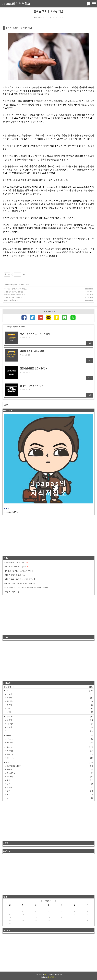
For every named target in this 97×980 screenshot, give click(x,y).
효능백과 (50, 698)
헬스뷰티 (50, 701)
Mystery (50, 777)
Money (7, 285)
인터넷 (50, 727)
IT (50, 731)
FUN (49, 763)
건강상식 (50, 694)
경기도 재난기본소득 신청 (12, 297)
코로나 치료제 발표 (10, 300)
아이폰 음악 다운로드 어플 (15, 575)
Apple (49, 736)
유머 (50, 791)
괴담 (50, 794)
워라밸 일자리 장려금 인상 (12, 292)
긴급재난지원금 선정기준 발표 (13, 295)
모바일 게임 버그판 (50, 766)
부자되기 (50, 754)
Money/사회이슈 (41, 18)
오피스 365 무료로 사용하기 (16, 567)
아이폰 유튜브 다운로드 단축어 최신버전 (20, 583)
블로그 (50, 720)
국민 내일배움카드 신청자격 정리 (14, 289)
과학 (50, 780)
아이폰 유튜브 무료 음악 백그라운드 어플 (20, 579)
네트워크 (49, 717)
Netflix (50, 770)
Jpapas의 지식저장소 (16, 4)
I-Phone (50, 739)
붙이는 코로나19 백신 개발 (48, 12)
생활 (50, 708)
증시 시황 (50, 758)
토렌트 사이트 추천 (12, 592)
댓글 (6, 405)
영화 (50, 784)
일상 (50, 798)
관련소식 (50, 743)
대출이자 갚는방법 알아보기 (16, 563)
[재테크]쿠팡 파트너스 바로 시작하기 (19, 571)
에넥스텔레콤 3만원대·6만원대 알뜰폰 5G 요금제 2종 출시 (27, 588)
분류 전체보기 (48, 687)
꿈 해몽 (50, 712)
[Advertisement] (48, 536)
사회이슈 (14, 285)
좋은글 (50, 787)
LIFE (49, 691)
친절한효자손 (52, 977)
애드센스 (50, 724)
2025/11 (49, 901)
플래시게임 (50, 773)
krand (46, 975)
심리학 (50, 705)
